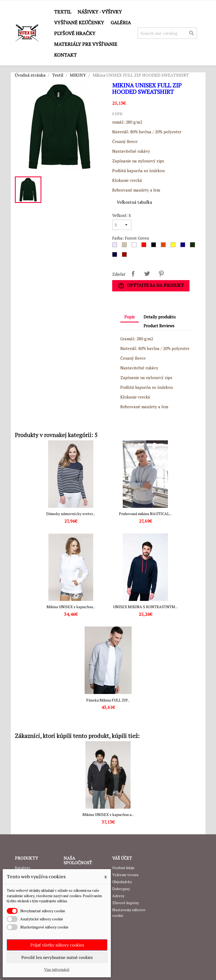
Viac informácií (57, 969)
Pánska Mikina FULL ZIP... (108, 700)
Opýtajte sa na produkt (151, 286)
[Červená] (145, 246)
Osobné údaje (123, 868)
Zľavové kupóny (126, 903)
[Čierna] (155, 246)
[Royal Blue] (184, 246)
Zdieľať (133, 274)
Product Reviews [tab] (159, 326)
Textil (63, 12)
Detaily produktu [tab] (159, 317)
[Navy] (116, 256)
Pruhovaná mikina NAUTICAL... (145, 514)
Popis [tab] (129, 317)
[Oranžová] (164, 246)
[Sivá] (116, 246)
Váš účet (122, 858)
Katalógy (23, 868)
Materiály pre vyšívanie (86, 44)
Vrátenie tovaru (125, 875)
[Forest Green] (194, 246)
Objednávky (122, 882)
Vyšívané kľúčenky (79, 22)
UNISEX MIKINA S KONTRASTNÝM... (145, 607)
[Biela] (135, 246)
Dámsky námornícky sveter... (71, 514)
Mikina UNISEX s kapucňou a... (108, 814)
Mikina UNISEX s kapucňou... (71, 607)
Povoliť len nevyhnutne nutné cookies (57, 957)
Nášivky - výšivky (100, 12)
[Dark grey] (125, 246)
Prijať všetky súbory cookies (57, 945)
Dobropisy (121, 889)
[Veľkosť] (122, 225)
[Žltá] (174, 246)
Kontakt (65, 55)
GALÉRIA (121, 22)
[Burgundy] (125, 256)
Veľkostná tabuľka (134, 202)
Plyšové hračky (75, 33)
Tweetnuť (147, 274)
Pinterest (161, 274)
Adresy (118, 896)
